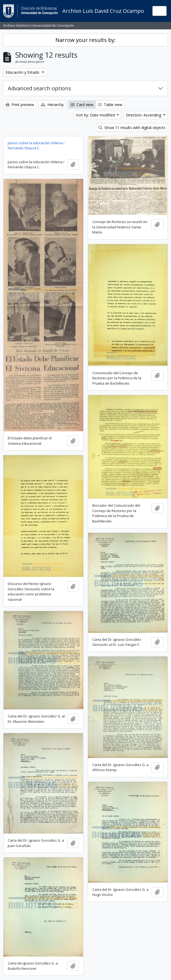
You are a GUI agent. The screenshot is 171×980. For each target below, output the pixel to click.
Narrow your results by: (85, 40)
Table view (110, 105)
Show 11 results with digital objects (132, 128)
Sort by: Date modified (96, 115)
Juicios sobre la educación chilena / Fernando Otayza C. (36, 146)
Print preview (20, 105)
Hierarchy (52, 105)
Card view (82, 105)
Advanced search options (39, 88)
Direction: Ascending (144, 115)
